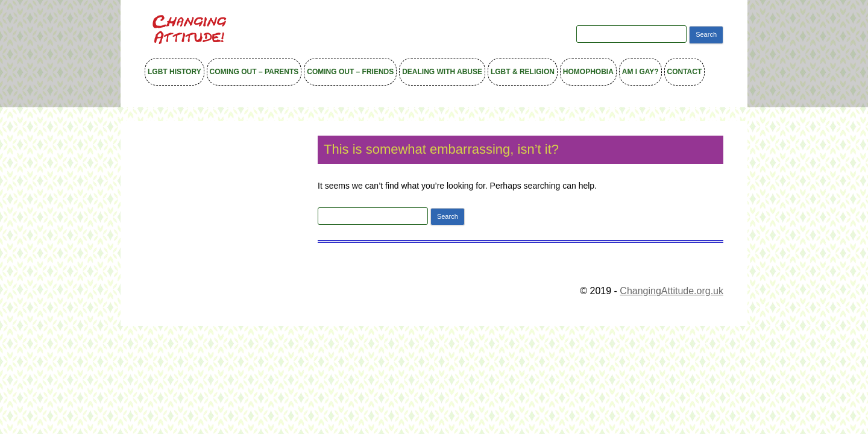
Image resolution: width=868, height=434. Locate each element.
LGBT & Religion (523, 72)
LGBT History (175, 72)
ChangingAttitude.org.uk (671, 291)
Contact (685, 72)
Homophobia (588, 72)
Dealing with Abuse (442, 72)
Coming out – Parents (254, 72)
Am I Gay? (640, 72)
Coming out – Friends (350, 72)
